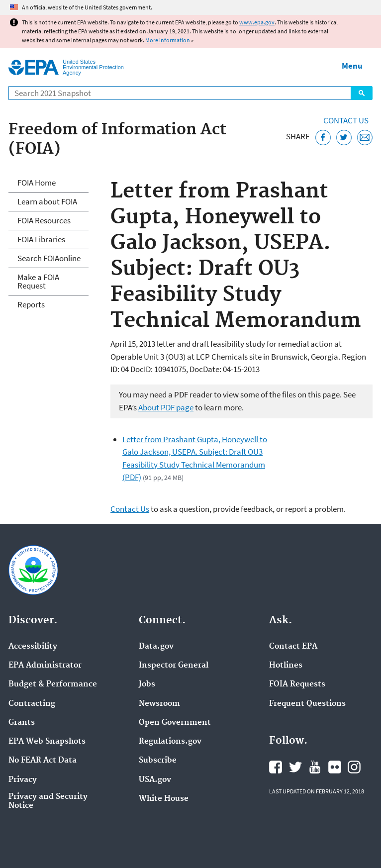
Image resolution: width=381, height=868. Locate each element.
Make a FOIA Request (38, 281)
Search (362, 93)
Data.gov (156, 647)
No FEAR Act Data (43, 761)
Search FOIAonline (49, 258)
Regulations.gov (170, 742)
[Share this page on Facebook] (323, 138)
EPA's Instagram (354, 767)
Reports (31, 304)
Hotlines (286, 666)
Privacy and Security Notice (48, 801)
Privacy (23, 780)
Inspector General (174, 666)
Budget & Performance (53, 684)
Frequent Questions (307, 704)
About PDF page (166, 407)
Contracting (32, 704)
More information (168, 40)
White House (164, 799)
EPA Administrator (45, 666)
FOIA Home (37, 183)
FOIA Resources (44, 220)
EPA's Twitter (295, 767)
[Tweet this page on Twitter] (344, 138)
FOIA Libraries (41, 239)
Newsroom (159, 704)
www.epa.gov (257, 22)
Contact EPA (293, 647)
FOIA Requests (297, 684)
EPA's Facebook (276, 767)
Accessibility (33, 647)
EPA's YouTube (315, 767)
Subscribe (158, 761)
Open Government (175, 723)
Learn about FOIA (47, 201)
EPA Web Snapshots (47, 742)
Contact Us (346, 120)
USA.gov (155, 780)
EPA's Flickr (335, 767)
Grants (22, 723)
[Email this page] (365, 138)
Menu (352, 66)
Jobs (147, 684)
